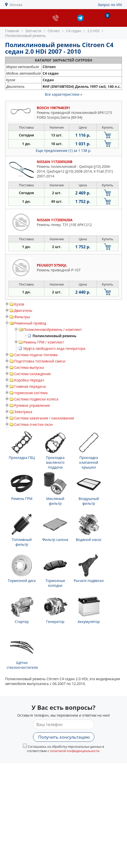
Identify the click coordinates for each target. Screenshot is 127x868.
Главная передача (30, 386)
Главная (12, 31)
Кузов (19, 304)
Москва (16, 5)
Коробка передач (29, 380)
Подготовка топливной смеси (40, 361)
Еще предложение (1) (63, 150)
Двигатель (23, 310)
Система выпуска (29, 367)
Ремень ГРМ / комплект (44, 342)
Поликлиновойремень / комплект (53, 329)
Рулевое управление (32, 405)
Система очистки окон (33, 424)
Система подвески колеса (36, 399)
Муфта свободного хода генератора (54, 348)
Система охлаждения (32, 374)
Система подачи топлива (36, 355)
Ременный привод (30, 323)
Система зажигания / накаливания (44, 418)
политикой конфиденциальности (75, 751)
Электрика (23, 412)
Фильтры (22, 317)
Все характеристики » (63, 94)
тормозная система (31, 393)
